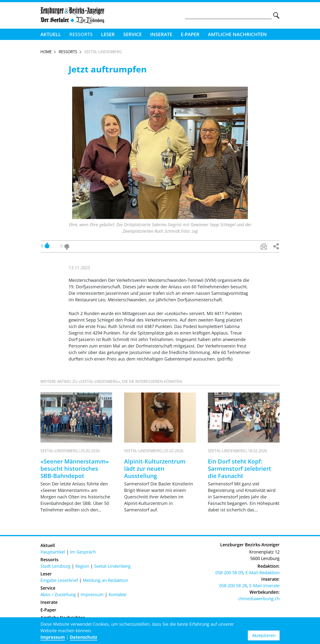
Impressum (92, 594)
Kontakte (117, 594)
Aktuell (51, 34)
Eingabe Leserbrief (59, 580)
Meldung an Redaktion (106, 580)
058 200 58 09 (229, 573)
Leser (108, 34)
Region (82, 566)
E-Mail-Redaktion (262, 573)
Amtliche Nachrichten (237, 34)
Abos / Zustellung (58, 594)
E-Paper (190, 34)
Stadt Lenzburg (55, 566)
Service (132, 34)
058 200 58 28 (233, 586)
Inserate (161, 34)
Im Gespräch (83, 552)
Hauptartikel (53, 552)
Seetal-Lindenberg (112, 566)
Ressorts (81, 34)
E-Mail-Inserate (264, 586)
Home (46, 52)
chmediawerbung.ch (259, 599)
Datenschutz (83, 637)
